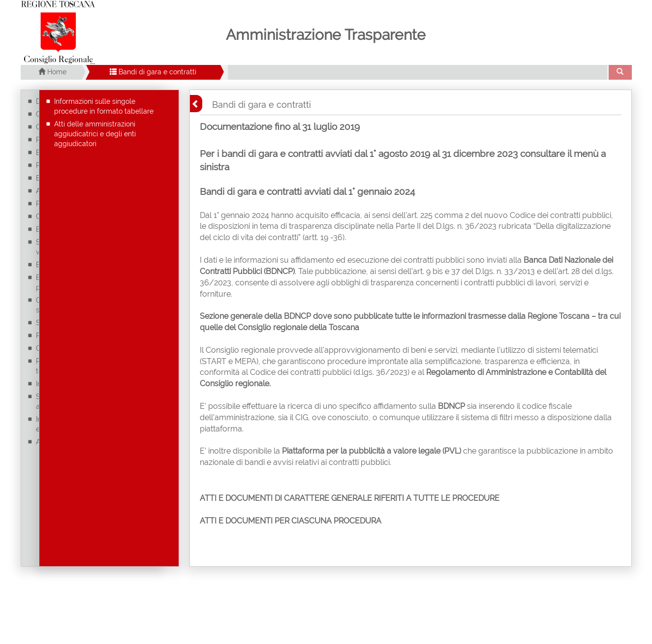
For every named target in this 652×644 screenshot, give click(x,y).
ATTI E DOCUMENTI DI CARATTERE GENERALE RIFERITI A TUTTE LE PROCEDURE (350, 498)
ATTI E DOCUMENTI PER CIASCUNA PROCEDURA (291, 521)
